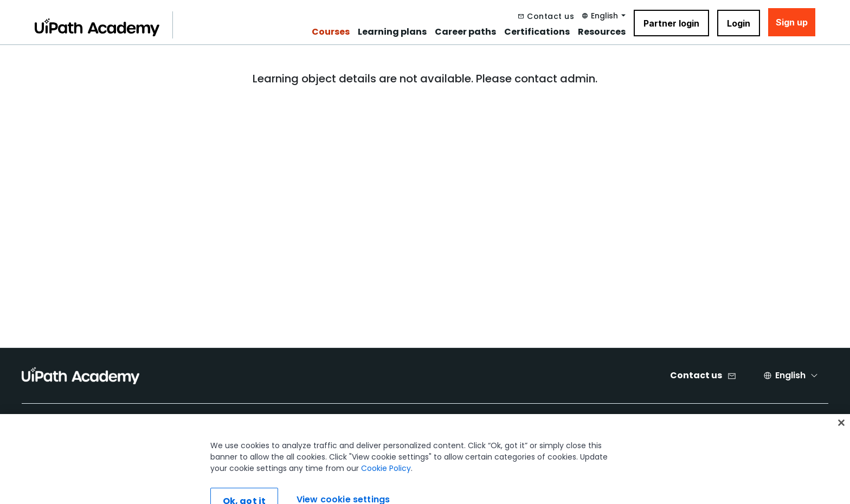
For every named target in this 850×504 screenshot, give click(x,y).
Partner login (671, 23)
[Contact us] (546, 16)
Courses (331, 32)
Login (739, 23)
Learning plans (392, 32)
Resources (602, 32)
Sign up (792, 22)
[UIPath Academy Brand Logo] (81, 376)
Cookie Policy (386, 482)
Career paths (465, 32)
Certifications (537, 32)
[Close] (841, 437)
